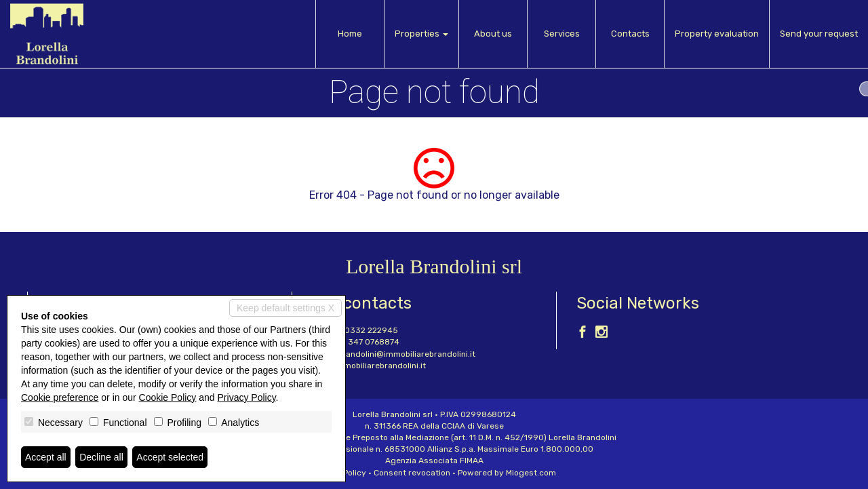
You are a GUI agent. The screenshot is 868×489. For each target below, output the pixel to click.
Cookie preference (60, 397)
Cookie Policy (168, 397)
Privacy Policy (247, 397)
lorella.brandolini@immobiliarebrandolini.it (394, 354)
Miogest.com (531, 473)
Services (562, 34)
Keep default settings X (285, 308)
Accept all (46, 457)
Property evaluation (717, 34)
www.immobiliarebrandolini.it (369, 366)
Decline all (101, 457)
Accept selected (170, 457)
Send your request (819, 34)
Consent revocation (412, 473)
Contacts (630, 34)
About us (493, 34)
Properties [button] (421, 34)
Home (350, 34)
